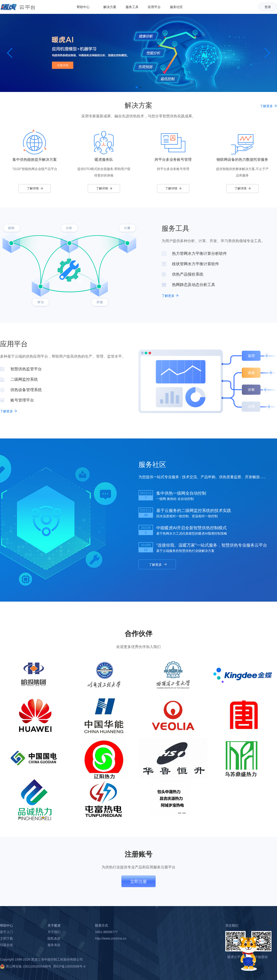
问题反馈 (6, 945)
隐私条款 (54, 938)
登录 (268, 7)
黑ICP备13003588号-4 (69, 966)
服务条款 (54, 945)
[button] (137, 87)
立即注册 (138, 882)
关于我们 (54, 932)
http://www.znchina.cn (111, 938)
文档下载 (6, 938)
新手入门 (6, 932)
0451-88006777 (106, 932)
